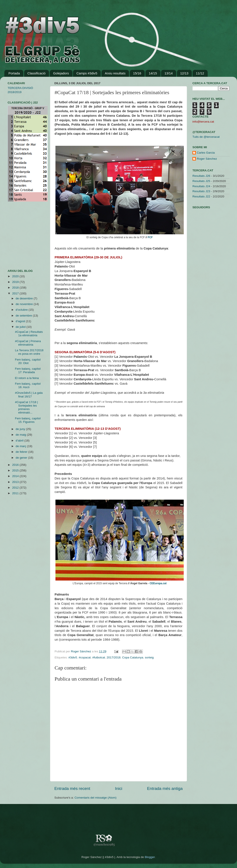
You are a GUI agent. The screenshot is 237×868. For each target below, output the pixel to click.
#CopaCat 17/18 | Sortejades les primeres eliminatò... (27, 407)
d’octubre (22, 310)
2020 (16, 276)
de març (21, 446)
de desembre (25, 298)
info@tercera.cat (203, 122)
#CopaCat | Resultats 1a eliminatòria (29, 334)
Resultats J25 (201, 181)
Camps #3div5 (87, 73)
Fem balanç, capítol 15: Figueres (28, 420)
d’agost (21, 321)
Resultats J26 (201, 176)
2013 (16, 482)
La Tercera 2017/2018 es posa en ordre (29, 352)
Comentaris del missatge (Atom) (96, 798)
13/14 (169, 73)
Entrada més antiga (165, 788)
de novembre (25, 304)
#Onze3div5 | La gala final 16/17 (29, 395)
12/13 (184, 73)
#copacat (85, 657)
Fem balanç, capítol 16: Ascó (28, 385)
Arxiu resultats (115, 73)
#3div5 (73, 657)
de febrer (22, 452)
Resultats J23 (201, 191)
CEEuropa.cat (158, 583)
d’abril (20, 441)
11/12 (200, 73)
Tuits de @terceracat (206, 137)
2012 (16, 488)
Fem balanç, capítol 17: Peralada (28, 370)
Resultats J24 (201, 186)
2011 (16, 493)
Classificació (36, 73)
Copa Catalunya (133, 657)
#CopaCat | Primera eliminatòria (28, 343)
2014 (16, 476)
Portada (14, 73)
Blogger (150, 857)
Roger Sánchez (81, 651)
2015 (16, 470)
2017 (16, 293)
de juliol (21, 327)
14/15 (153, 73)
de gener (22, 458)
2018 (16, 288)
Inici (119, 788)
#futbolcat (99, 657)
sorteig (149, 657)
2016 (16, 465)
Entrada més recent (72, 788)
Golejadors (61, 73)
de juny (21, 429)
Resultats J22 (201, 196)
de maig (21, 435)
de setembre (24, 316)
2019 (16, 282)
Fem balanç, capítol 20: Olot (28, 361)
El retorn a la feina (27, 378)
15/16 (137, 73)
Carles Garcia (206, 153)
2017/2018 (113, 657)
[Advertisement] (21, 235)
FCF (150, 237)
